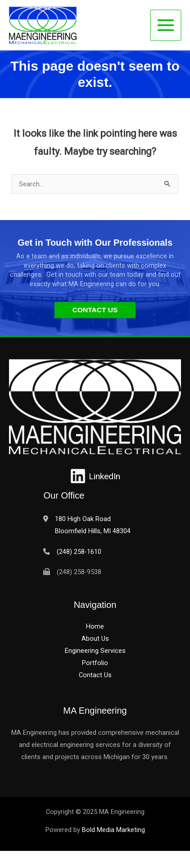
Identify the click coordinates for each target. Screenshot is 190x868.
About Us (95, 639)
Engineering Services (95, 651)
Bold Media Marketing (113, 830)
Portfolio (95, 663)
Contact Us (95, 675)
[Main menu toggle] (166, 25)
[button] (95, 310)
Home (95, 626)
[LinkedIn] (95, 476)
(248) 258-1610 (79, 552)
